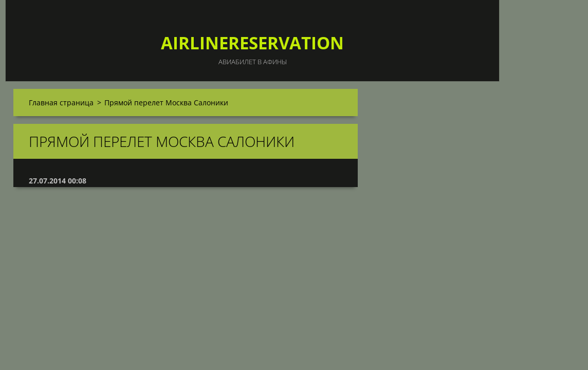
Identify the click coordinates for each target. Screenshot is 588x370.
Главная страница (61, 103)
